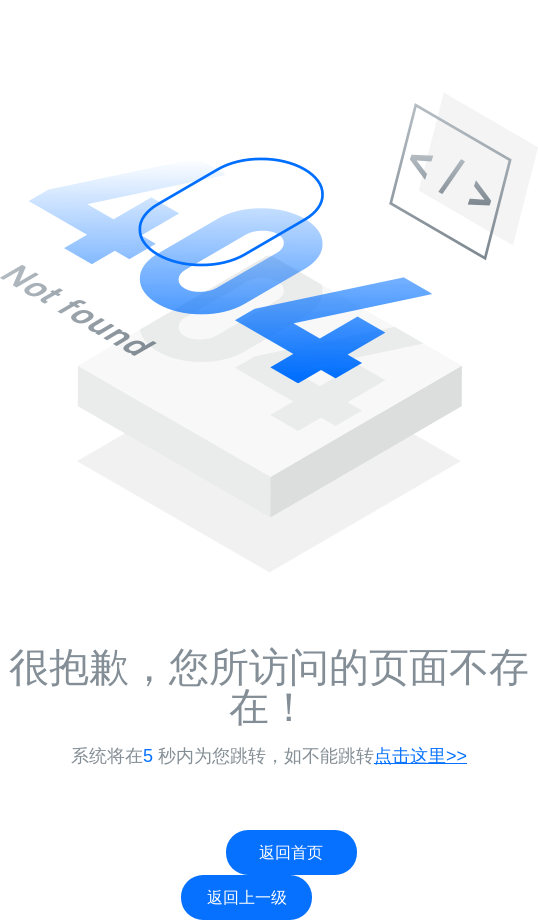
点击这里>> (420, 756)
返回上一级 (247, 897)
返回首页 (291, 852)
